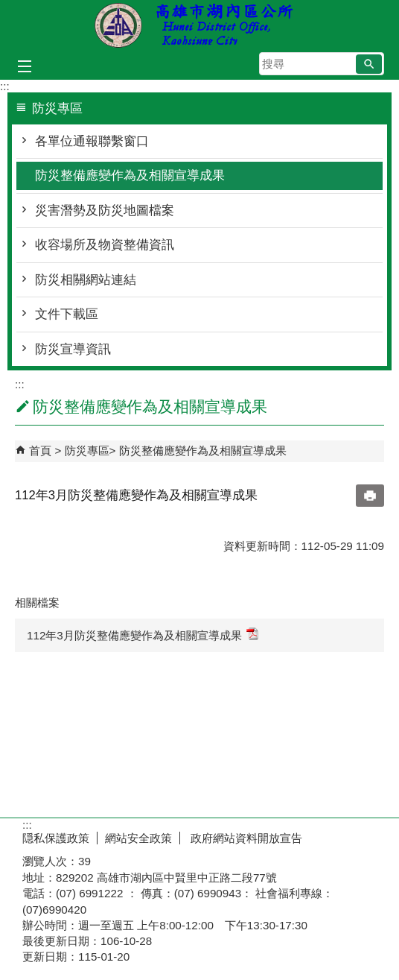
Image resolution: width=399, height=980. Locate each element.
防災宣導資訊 (73, 349)
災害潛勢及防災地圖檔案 (105, 211)
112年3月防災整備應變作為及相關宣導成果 (143, 635)
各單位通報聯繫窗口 (92, 141)
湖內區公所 (199, 25)
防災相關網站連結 (86, 280)
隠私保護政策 (56, 838)
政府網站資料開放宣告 (245, 838)
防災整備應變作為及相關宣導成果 (130, 176)
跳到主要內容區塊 (8, 8)
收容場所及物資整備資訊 (105, 245)
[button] (369, 64)
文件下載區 (67, 314)
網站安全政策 (138, 838)
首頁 (40, 451)
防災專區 (87, 451)
